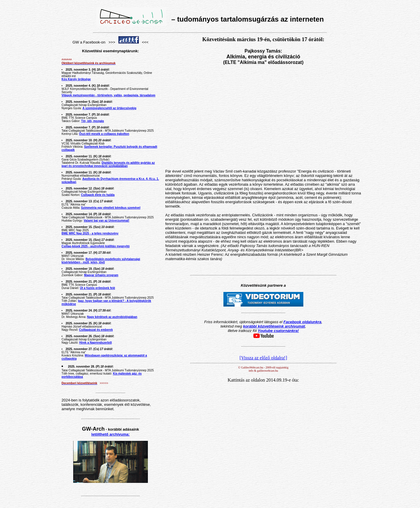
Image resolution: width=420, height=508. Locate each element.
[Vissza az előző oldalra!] (263, 358)
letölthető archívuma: (110, 434)
